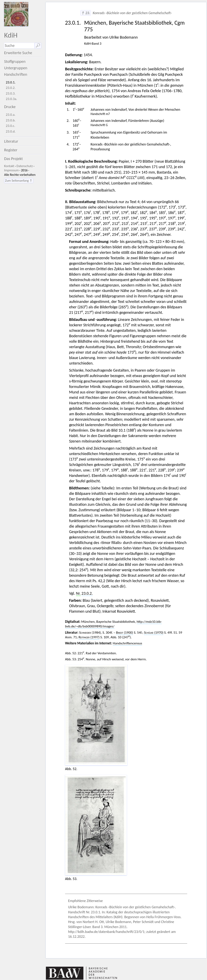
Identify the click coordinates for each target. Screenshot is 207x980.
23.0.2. (11, 88)
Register (11, 150)
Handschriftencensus (127, 643)
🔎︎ (38, 45)
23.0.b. (11, 120)
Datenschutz (25, 166)
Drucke (10, 107)
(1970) (154, 633)
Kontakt (9, 166)
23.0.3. (11, 93)
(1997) (89, 637)
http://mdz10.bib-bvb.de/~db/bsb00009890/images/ (114, 624)
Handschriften (16, 74)
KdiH (11, 35)
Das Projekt (13, 159)
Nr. (78, 593)
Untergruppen (16, 68)
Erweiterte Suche (18, 53)
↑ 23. (86, 13)
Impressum (11, 170)
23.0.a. (11, 115)
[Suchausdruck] (19, 46)
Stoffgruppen (15, 61)
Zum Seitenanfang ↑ (19, 181)
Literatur (11, 141)
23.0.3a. (12, 99)
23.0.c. (11, 126)
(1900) (125, 633)
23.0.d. (11, 131)
